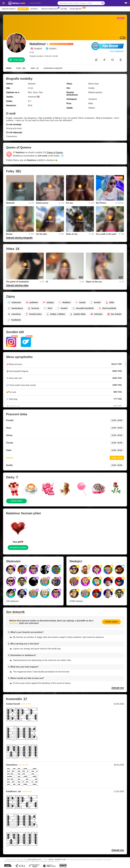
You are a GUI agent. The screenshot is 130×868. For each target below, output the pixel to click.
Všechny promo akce (50, 9)
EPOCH (51, 860)
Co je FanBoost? (117, 51)
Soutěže (64, 9)
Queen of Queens (55, 152)
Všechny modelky (9, 9)
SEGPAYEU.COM (60, 860)
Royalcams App (76, 9)
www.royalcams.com (34, 859)
